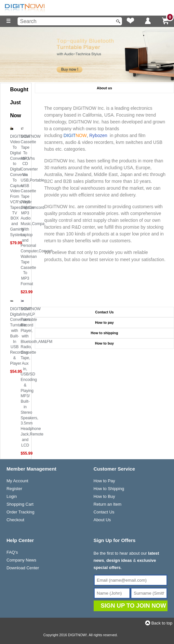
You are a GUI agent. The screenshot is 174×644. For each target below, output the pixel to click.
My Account (17, 481)
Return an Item (108, 504)
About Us (102, 520)
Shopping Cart (20, 504)
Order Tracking (20, 512)
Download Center (23, 568)
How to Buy (104, 496)
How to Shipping (109, 489)
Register (14, 489)
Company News (21, 560)
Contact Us (104, 512)
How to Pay (104, 481)
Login (12, 496)
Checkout (15, 520)
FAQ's (12, 552)
